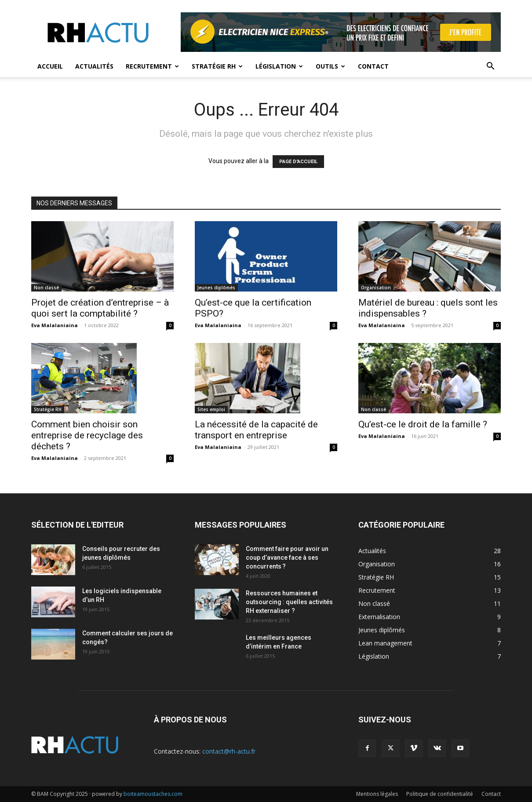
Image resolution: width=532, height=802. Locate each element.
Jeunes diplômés (216, 288)
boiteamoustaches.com (153, 794)
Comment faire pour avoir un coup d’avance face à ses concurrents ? (287, 558)
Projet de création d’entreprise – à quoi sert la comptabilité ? (100, 308)
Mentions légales (377, 794)
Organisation (376, 288)
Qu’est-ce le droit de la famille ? (423, 424)
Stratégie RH (217, 66)
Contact (373, 66)
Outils (330, 66)
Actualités (94, 66)
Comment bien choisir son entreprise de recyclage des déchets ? (87, 435)
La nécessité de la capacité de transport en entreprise (256, 430)
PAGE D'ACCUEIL (298, 162)
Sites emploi (211, 409)
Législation (279, 66)
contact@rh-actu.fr (229, 751)
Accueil (50, 66)
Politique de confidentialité (440, 794)
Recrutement (152, 66)
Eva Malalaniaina (55, 325)
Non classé (46, 288)
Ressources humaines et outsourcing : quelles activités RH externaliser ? (289, 602)
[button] (490, 67)
